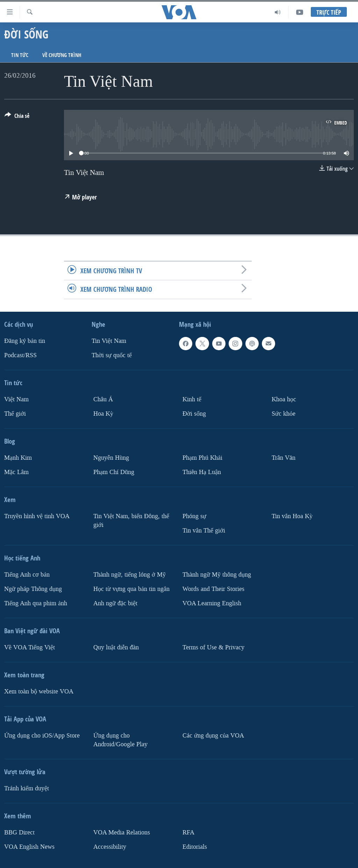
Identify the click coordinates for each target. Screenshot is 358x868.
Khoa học (284, 399)
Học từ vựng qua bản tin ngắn (131, 589)
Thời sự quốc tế (112, 355)
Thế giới (15, 413)
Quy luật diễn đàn (116, 647)
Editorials (195, 846)
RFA (188, 832)
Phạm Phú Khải (202, 457)
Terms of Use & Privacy (213, 647)
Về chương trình (62, 55)
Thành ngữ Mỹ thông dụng (217, 574)
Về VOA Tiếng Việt (30, 647)
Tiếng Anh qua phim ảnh (36, 603)
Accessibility (110, 846)
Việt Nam (16, 399)
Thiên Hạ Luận (202, 472)
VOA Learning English (212, 603)
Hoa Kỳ (103, 413)
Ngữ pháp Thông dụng (33, 589)
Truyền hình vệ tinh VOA (37, 516)
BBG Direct (19, 832)
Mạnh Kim (18, 457)
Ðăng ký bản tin (25, 341)
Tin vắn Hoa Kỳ (292, 516)
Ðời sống (194, 413)
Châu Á (103, 399)
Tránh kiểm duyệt (27, 788)
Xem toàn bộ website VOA (39, 691)
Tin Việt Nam (109, 341)
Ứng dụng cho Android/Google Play (120, 740)
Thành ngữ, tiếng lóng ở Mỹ (130, 574)
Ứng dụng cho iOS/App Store (42, 735)
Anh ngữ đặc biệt (115, 603)
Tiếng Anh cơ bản (27, 574)
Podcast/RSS (20, 355)
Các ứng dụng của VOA (213, 735)
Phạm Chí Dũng (114, 472)
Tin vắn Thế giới (204, 530)
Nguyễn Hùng (111, 457)
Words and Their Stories (213, 589)
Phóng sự (194, 516)
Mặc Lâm (16, 472)
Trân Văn (284, 457)
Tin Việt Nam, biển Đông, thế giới (131, 520)
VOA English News (29, 846)
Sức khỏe (284, 413)
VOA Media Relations (122, 832)
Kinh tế (192, 399)
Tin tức (20, 55)
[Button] (17, 117)
